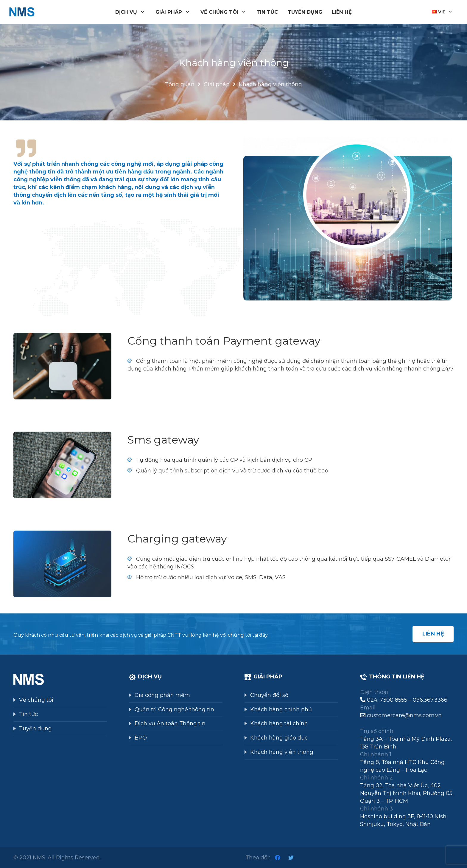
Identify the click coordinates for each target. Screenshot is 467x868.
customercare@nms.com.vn (404, 715)
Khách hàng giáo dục (279, 738)
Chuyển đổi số (269, 695)
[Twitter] (291, 858)
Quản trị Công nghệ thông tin (174, 709)
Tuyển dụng (35, 728)
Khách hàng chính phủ (281, 709)
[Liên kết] (22, 12)
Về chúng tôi (36, 700)
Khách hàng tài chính (279, 723)
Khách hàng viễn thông (282, 752)
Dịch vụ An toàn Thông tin (170, 723)
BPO (141, 738)
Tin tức (28, 714)
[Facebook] (277, 858)
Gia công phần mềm (162, 695)
